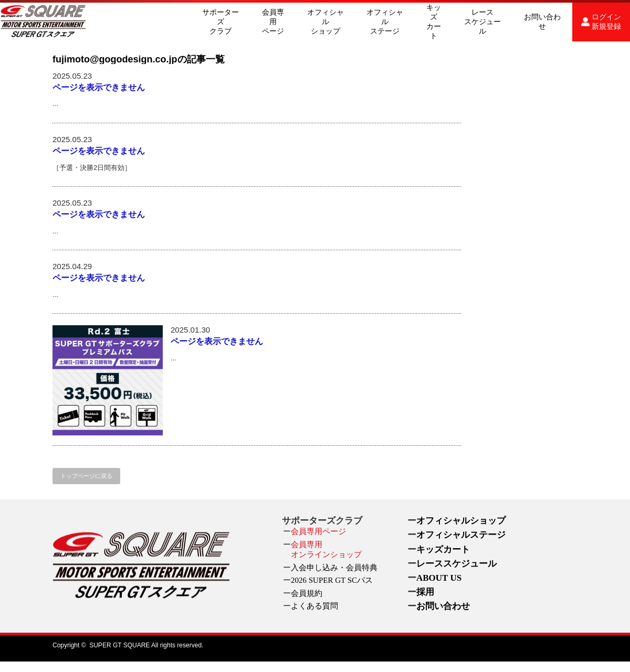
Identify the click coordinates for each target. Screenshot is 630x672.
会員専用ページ (273, 22)
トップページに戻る (86, 476)
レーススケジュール (482, 22)
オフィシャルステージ (385, 22)
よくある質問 (314, 606)
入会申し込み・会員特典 (334, 568)
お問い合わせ (542, 22)
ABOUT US (439, 578)
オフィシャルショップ (325, 22)
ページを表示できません (99, 87)
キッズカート (434, 22)
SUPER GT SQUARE (119, 645)
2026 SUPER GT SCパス (332, 580)
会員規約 (307, 593)
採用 (425, 592)
